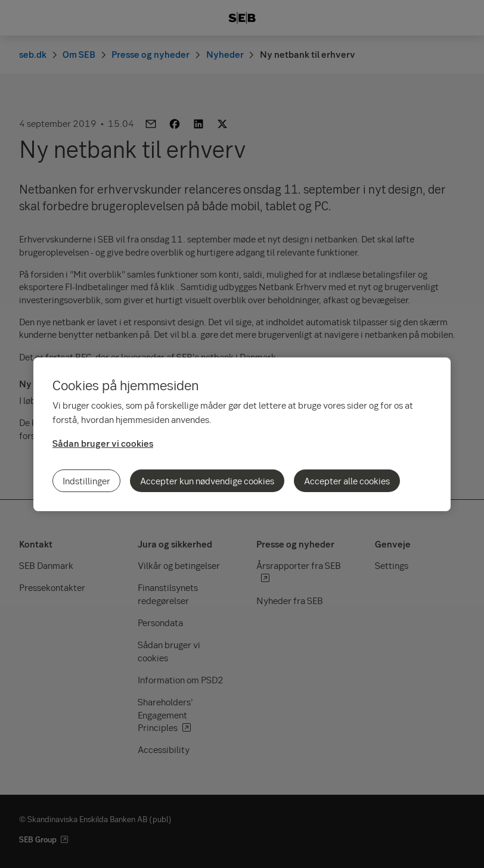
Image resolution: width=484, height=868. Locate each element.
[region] (242, 434)
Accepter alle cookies (347, 481)
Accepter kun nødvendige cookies (207, 481)
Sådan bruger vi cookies (103, 443)
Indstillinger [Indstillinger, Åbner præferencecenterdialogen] (86, 481)
